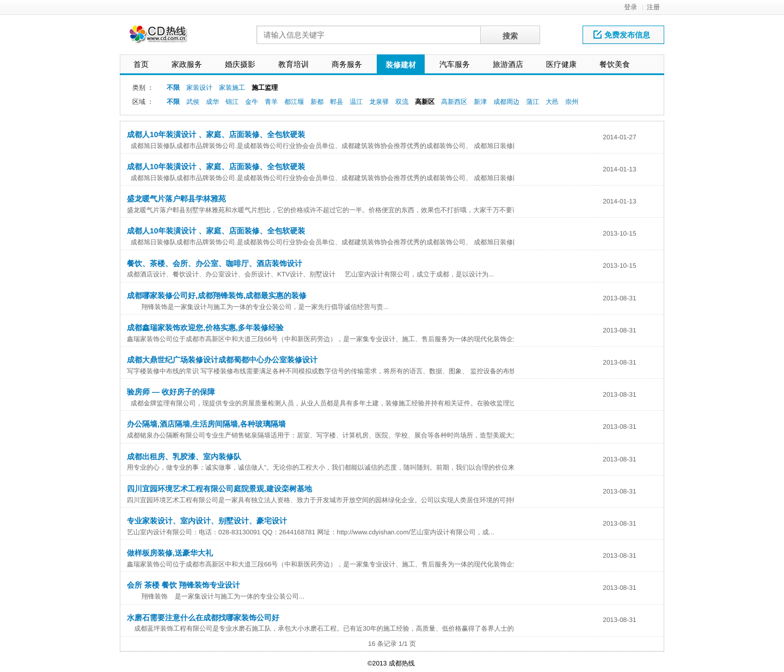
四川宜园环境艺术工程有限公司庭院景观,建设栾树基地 (219, 489)
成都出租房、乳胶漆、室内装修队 (184, 457)
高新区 (425, 102)
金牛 (252, 102)
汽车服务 (455, 64)
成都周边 (506, 102)
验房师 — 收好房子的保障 (171, 392)
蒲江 (532, 102)
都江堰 (294, 102)
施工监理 (265, 88)
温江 (356, 102)
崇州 (572, 102)
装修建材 (401, 65)
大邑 (552, 102)
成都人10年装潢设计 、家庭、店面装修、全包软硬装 (216, 134)
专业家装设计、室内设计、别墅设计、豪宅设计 (207, 521)
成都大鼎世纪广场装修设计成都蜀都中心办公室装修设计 (222, 360)
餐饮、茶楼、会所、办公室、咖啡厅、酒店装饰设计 (215, 263)
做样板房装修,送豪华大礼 (170, 553)
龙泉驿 (379, 102)
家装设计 (199, 88)
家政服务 (187, 64)
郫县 (336, 102)
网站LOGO (165, 37)
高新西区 (454, 102)
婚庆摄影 (240, 64)
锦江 (232, 102)
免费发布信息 (622, 35)
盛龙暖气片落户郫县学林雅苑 (176, 199)
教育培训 (293, 64)
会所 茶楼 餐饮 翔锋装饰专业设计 (183, 585)
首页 (141, 64)
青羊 (271, 102)
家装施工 (232, 88)
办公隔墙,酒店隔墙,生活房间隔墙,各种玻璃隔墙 (206, 424)
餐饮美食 (615, 64)
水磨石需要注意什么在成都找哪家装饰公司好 (203, 618)
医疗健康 (561, 64)
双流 (402, 102)
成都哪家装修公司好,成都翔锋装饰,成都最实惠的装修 (217, 295)
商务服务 (347, 64)
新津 (480, 102)
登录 (630, 7)
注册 (653, 7)
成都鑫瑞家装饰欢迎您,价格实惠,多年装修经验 (205, 328)
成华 (212, 102)
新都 (317, 102)
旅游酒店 (508, 64)
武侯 (193, 102)
